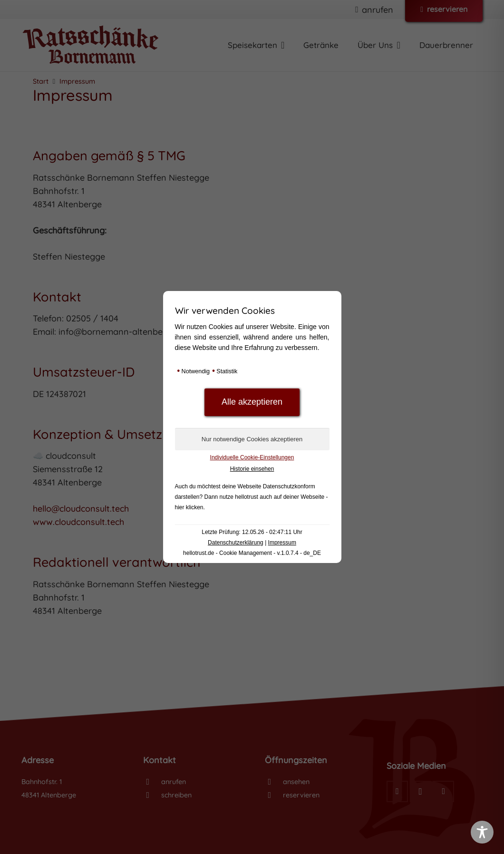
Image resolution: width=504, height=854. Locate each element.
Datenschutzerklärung (236, 543)
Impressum (282, 543)
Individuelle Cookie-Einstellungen (252, 457)
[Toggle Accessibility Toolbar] (482, 832)
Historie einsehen (252, 469)
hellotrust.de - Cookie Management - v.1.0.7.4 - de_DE (252, 553)
